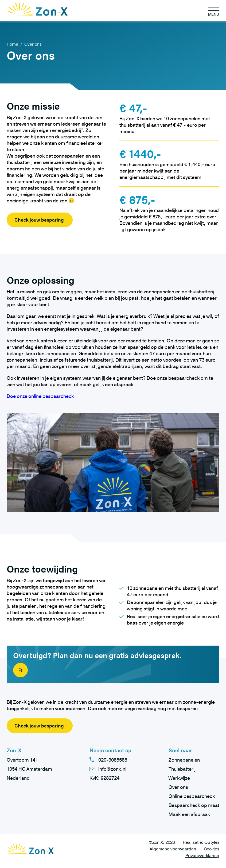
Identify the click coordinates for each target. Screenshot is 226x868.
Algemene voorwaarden (173, 849)
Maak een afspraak (189, 814)
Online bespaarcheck (192, 796)
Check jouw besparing (39, 220)
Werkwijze (179, 778)
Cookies (212, 849)
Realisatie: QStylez (201, 842)
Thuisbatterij (182, 769)
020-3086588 (113, 760)
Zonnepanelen (184, 760)
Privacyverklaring (202, 856)
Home (12, 44)
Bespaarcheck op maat (194, 805)
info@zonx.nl (112, 769)
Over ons (178, 787)
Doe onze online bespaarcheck (40, 396)
